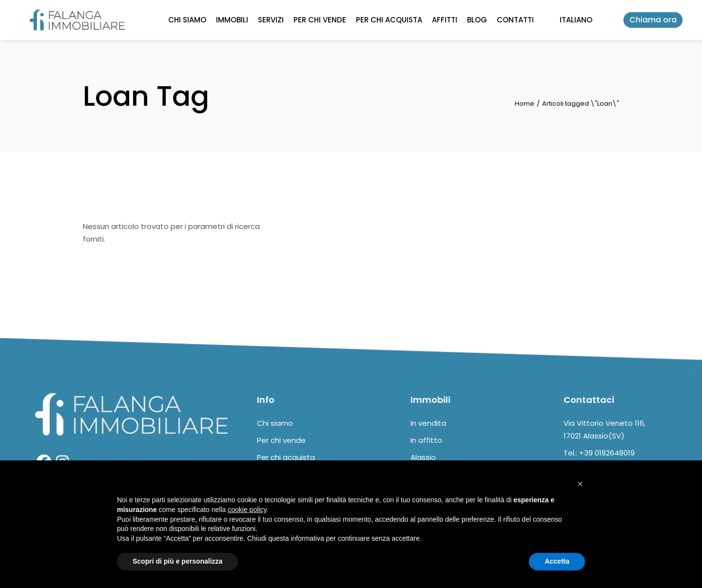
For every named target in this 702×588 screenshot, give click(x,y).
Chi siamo (275, 423)
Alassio (423, 457)
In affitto (426, 440)
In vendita (428, 423)
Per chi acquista (286, 457)
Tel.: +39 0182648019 (599, 453)
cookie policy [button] (247, 510)
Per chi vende (281, 440)
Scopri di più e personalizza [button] (177, 561)
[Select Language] (576, 20)
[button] (580, 484)
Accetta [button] (557, 561)
